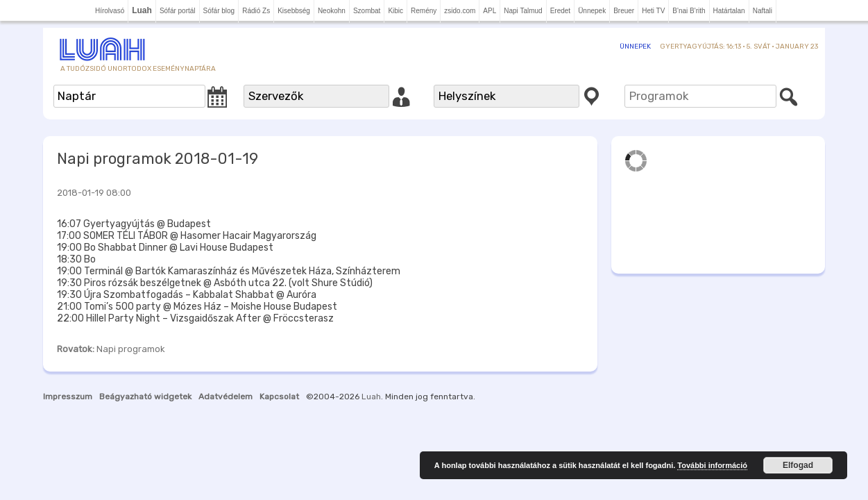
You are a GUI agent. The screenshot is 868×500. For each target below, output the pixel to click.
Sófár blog (219, 11)
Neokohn (332, 11)
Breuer (624, 11)
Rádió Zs (256, 11)
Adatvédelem (225, 397)
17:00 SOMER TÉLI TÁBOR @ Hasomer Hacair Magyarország (187, 236)
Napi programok (131, 349)
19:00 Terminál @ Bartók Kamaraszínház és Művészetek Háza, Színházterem (229, 271)
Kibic (395, 11)
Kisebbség (294, 11)
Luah (371, 397)
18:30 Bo (76, 259)
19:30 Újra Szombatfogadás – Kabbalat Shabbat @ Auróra (187, 295)
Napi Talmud (523, 11)
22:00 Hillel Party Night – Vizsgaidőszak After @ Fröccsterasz (195, 318)
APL (490, 11)
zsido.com (460, 11)
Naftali (763, 11)
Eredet (560, 11)
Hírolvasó (110, 11)
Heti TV (653, 11)
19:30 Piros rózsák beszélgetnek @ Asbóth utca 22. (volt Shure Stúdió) (215, 283)
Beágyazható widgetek (145, 397)
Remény (424, 11)
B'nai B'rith (689, 11)
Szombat (367, 11)
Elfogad (798, 465)
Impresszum (68, 397)
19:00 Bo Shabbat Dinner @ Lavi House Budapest (165, 248)
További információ (712, 465)
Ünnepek (592, 11)
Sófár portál (178, 11)
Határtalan (729, 11)
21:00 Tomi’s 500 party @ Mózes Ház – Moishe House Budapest (197, 307)
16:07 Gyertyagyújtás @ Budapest (134, 224)
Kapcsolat (279, 397)
